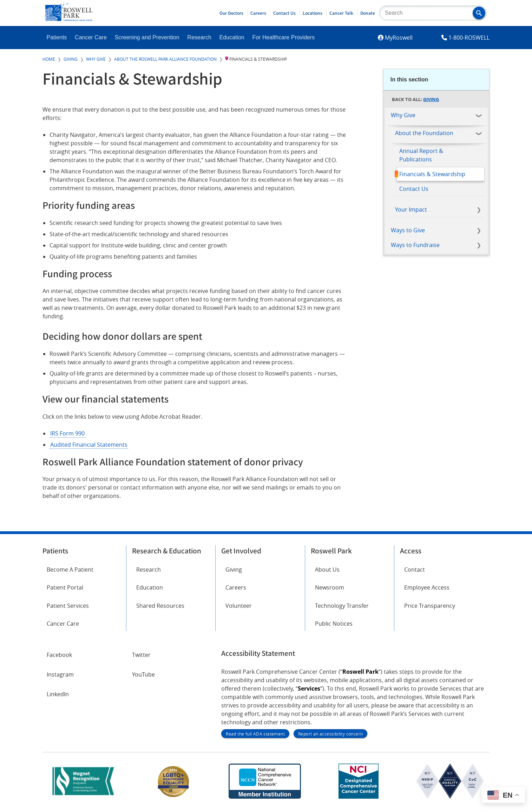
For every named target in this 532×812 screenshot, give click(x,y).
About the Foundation (424, 133)
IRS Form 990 (67, 433)
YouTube (143, 674)
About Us (327, 570)
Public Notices (334, 624)
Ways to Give (408, 230)
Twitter (141, 655)
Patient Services (68, 606)
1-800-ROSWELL (469, 38)
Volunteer (239, 606)
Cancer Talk (341, 13)
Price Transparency (430, 606)
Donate (368, 13)
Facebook (59, 655)
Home (49, 59)
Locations (313, 13)
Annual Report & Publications (421, 155)
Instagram (60, 674)
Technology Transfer (342, 606)
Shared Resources (160, 606)
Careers (258, 13)
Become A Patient (70, 570)
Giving (71, 59)
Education (232, 37)
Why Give (96, 59)
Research (199, 37)
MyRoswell (399, 38)
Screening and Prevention (147, 37)
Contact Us (284, 13)
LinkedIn (58, 694)
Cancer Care (91, 37)
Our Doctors (231, 13)
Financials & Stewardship (432, 174)
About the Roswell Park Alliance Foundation (165, 59)
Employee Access (427, 587)
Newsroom (330, 587)
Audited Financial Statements (89, 445)
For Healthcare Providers (283, 37)
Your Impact (411, 209)
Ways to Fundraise (415, 245)
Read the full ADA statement (255, 734)
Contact (415, 570)
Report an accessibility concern (330, 734)
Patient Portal (65, 587)
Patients (57, 37)
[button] (479, 13)
